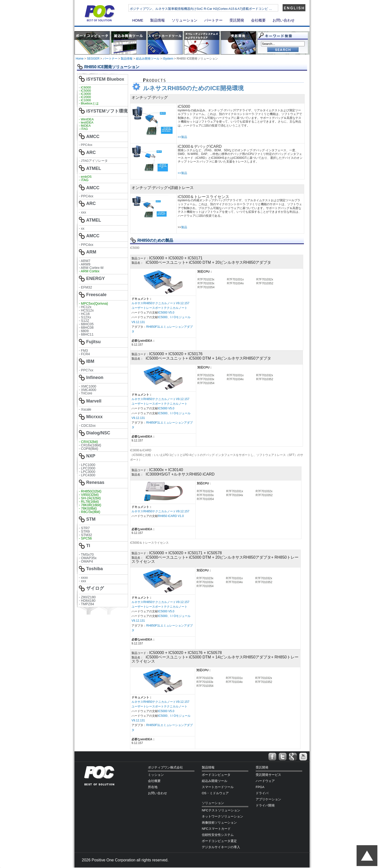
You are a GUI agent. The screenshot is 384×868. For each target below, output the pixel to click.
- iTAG (83, 129)
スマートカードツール (218, 787)
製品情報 (157, 20)
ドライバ (262, 793)
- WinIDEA (86, 119)
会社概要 (258, 20)
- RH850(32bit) (90, 491)
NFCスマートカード (216, 829)
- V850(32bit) (89, 495)
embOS (86, 177)
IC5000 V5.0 (166, 313)
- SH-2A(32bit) (90, 498)
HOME (138, 20)
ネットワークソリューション (222, 816)
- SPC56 (85, 538)
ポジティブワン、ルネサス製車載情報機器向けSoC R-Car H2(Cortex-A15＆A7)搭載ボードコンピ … (217, 9)
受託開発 (237, 20)
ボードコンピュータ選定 (219, 841)
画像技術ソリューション (219, 823)
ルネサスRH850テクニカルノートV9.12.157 (161, 303)
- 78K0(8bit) (88, 508)
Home (80, 59)
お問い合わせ (284, 20)
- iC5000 (85, 91)
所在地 (153, 787)
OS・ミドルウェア (215, 793)
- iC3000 (85, 94)
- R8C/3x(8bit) (90, 512)
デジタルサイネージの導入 (221, 847)
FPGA (260, 787)
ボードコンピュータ (216, 775)
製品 (184, 227)
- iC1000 (85, 100)
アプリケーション (268, 799)
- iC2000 (85, 97)
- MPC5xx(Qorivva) (93, 303)
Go (283, 50)
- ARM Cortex (89, 271)
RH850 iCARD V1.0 (171, 516)
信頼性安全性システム (218, 835)
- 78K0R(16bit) (90, 505)
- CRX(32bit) (88, 442)
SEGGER (93, 59)
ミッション (156, 775)
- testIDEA (86, 122)
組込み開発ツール (148, 59)
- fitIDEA (85, 126)
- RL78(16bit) (89, 502)
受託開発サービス (268, 775)
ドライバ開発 (265, 805)
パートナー (213, 20)
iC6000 (86, 87)
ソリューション (185, 20)
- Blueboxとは (89, 103)
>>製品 (182, 137)
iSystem (168, 59)
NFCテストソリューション (221, 810)
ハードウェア (265, 781)
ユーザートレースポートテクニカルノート (159, 308)
